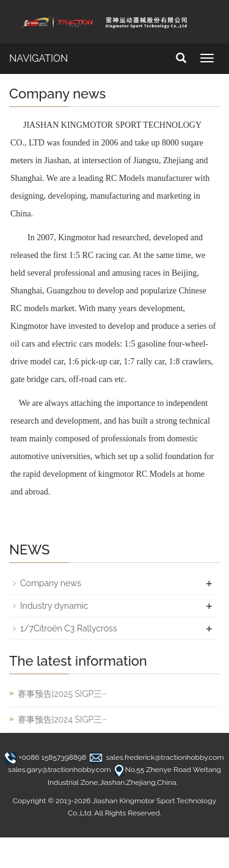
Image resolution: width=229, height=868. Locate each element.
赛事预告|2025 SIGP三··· (62, 694)
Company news (51, 583)
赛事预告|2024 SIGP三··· (62, 719)
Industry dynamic (54, 606)
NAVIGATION (38, 58)
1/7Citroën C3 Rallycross (69, 628)
